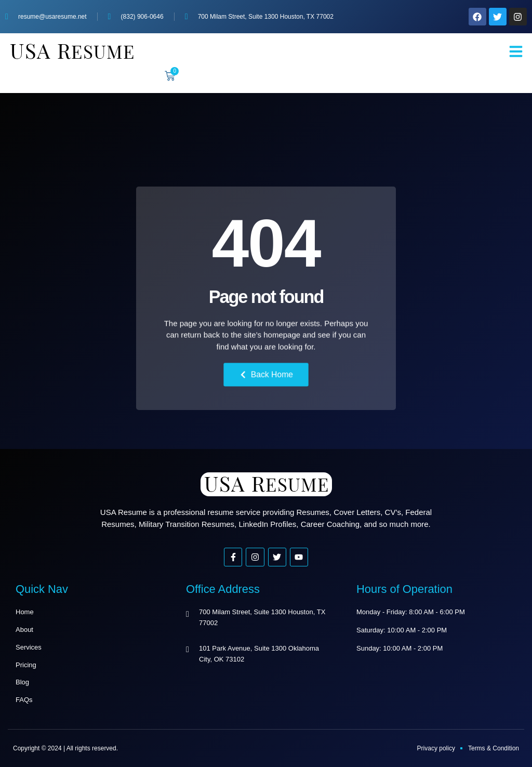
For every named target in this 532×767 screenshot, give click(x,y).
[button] (516, 51)
